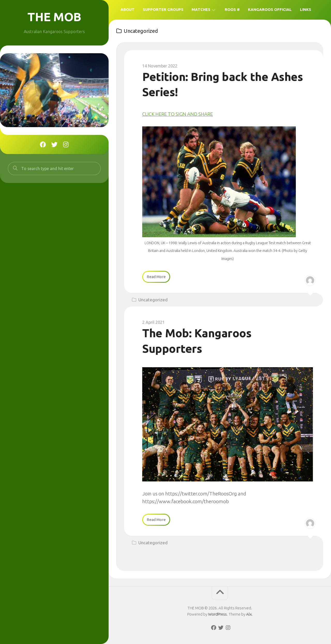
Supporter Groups (163, 9)
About (127, 9)
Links (306, 9)
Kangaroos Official (270, 9)
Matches (201, 9)
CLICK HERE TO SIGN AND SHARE (178, 114)
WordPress (217, 614)
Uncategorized (153, 300)
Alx (249, 614)
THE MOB (54, 17)
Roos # (232, 9)
